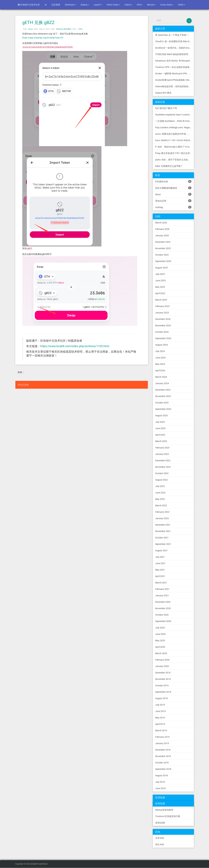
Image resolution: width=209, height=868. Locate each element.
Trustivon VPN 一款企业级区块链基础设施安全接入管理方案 (175, 67)
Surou (30, 29)
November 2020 (163, 608)
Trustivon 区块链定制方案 (168, 816)
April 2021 (160, 576)
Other (181, 5)
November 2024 (163, 325)
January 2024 (162, 383)
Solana (85, 5)
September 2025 (163, 261)
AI (46, 5)
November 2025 (163, 248)
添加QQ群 (160, 823)
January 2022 (162, 518)
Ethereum (70, 5)
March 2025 (161, 300)
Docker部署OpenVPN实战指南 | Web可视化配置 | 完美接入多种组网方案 (175, 80)
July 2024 (160, 351)
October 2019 (162, 685)
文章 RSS (160, 838)
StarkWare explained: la (175, 115)
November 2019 (163, 679)
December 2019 (163, 673)
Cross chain (167, 5)
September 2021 (163, 544)
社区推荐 (56, 5)
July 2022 (160, 486)
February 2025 (162, 306)
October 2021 (162, 538)
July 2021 (160, 557)
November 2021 (163, 531)
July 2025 (160, 274)
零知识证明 (173, 201)
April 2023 (160, 435)
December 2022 (163, 460)
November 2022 (163, 467)
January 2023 (162, 454)
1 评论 (80, 29)
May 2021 (160, 570)
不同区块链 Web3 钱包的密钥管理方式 (174, 54)
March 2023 (161, 441)
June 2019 (160, 711)
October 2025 (162, 255)
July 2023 (160, 422)
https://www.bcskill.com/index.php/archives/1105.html (75, 346)
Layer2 (98, 5)
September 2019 (163, 692)
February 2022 (162, 512)
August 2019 (161, 698)
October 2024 (162, 332)
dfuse (173, 194)
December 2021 (163, 525)
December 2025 (163, 242)
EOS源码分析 (173, 181)
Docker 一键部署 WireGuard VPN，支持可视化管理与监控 (175, 74)
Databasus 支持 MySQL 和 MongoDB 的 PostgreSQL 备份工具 (175, 61)
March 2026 (161, 223)
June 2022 (160, 493)
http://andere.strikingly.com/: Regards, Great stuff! (175, 127)
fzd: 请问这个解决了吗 (166, 108)
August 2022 (161, 480)
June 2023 (160, 428)
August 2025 (161, 268)
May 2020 (160, 640)
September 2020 (163, 621)
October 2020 (162, 615)
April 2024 (160, 370)
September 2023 (163, 409)
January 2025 (162, 313)
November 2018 (163, 756)
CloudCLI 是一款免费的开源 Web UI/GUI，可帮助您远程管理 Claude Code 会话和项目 (175, 41)
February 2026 (162, 229)
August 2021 (161, 550)
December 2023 (163, 390)
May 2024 (160, 364)
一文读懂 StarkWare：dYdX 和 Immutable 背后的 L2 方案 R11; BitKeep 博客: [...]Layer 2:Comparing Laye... (175, 121)
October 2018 (162, 763)
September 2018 (163, 769)
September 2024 (163, 338)
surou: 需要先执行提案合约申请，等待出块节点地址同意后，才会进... (175, 134)
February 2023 (162, 448)
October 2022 (162, 473)
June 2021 (160, 563)
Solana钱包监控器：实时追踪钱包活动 (174, 86)
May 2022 (160, 499)
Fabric (128, 5)
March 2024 (161, 377)
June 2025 (160, 281)
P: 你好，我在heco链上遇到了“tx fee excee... (175, 147)
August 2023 (161, 415)
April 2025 (160, 293)
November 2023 (163, 396)
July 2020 (160, 628)
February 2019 (162, 737)
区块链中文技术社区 (29, 5)
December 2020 (163, 602)
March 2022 (161, 505)
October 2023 (162, 403)
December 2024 (163, 319)
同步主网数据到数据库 (173, 188)
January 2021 (162, 595)
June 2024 (160, 358)
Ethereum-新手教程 (64, 29)
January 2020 (162, 666)
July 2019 (160, 705)
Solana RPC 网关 (163, 93)
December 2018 (163, 750)
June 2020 (160, 634)
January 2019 (162, 743)
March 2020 (161, 653)
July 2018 (160, 782)
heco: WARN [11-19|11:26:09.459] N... (173, 140)
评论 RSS (160, 844)
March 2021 (161, 583)
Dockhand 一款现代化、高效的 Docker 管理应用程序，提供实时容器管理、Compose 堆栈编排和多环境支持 (175, 48)
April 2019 (160, 724)
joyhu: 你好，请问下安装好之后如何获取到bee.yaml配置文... (175, 160)
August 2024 (161, 345)
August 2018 (161, 775)
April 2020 (160, 647)
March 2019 (161, 730)
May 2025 (160, 287)
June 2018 (160, 788)
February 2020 (162, 660)
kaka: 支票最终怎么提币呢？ (169, 166)
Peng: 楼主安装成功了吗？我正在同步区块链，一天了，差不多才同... (175, 153)
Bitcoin (151, 5)
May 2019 (160, 718)
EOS (140, 5)
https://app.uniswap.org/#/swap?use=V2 (43, 38)
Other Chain (113, 5)
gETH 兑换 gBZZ (38, 22)
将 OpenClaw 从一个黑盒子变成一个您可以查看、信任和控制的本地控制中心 (175, 35)
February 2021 (162, 589)
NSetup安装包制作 (164, 810)
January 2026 (162, 236)
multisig (173, 207)
